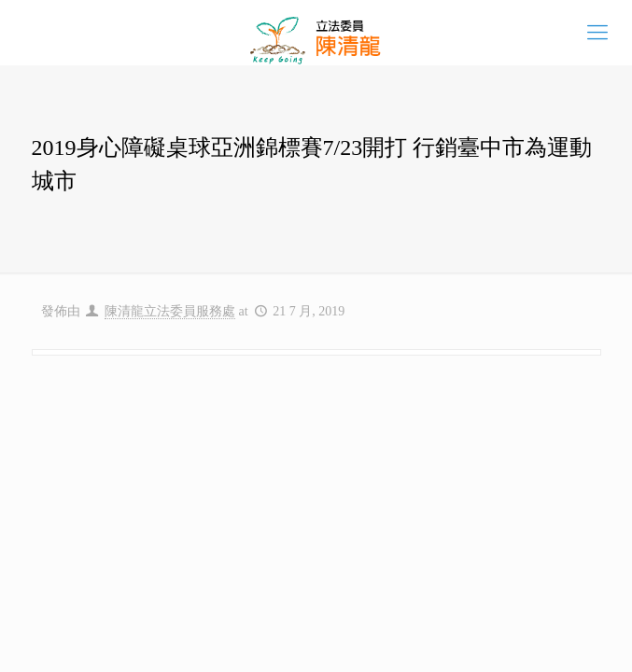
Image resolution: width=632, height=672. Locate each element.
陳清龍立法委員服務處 (170, 311)
